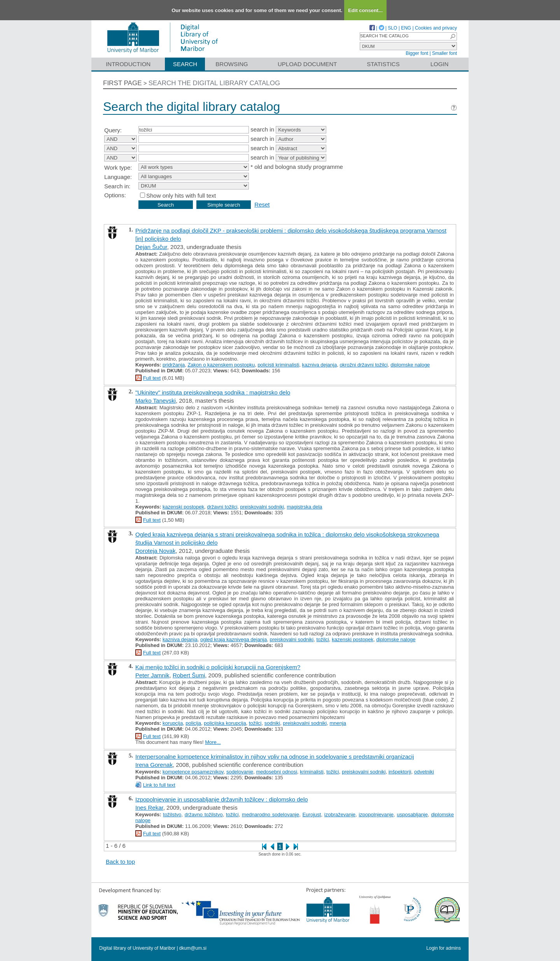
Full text (152, 378)
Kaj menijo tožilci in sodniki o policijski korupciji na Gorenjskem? (218, 667)
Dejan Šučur (151, 247)
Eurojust (312, 815)
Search (185, 64)
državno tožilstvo (204, 815)
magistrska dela (305, 507)
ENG (406, 28)
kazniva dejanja (320, 365)
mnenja (338, 723)
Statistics (383, 64)
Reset (262, 204)
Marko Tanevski (156, 401)
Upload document (307, 64)
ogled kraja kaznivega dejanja (234, 639)
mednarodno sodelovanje (270, 815)
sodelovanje (240, 772)
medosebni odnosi (277, 772)
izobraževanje (340, 815)
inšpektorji (400, 772)
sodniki (272, 723)
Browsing (232, 64)
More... (213, 742)
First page (122, 83)
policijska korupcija (225, 723)
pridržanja (174, 365)
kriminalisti (312, 772)
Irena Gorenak (154, 765)
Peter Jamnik (152, 675)
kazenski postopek (183, 507)
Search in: (117, 186)
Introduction (128, 64)
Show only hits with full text (181, 196)
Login (440, 64)
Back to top (120, 862)
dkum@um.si (193, 948)
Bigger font (417, 53)
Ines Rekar (149, 808)
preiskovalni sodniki (262, 507)
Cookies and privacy (436, 28)
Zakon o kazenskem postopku (221, 365)
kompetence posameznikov (193, 772)
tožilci (323, 639)
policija (193, 723)
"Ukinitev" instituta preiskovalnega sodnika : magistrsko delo (213, 392)
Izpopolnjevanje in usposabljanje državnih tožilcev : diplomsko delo (222, 799)
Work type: (118, 167)
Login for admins (444, 948)
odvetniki (424, 772)
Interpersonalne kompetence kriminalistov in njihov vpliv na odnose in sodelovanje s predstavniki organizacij (275, 757)
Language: (118, 177)
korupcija (173, 723)
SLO (392, 28)
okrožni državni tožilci (364, 365)
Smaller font (444, 53)
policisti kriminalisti (278, 365)
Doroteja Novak (155, 551)
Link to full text (159, 785)
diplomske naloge (410, 365)
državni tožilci (222, 507)
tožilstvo (172, 815)
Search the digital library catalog (214, 83)
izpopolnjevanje (376, 815)
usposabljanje (412, 815)
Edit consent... (365, 10)
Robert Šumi (189, 675)
